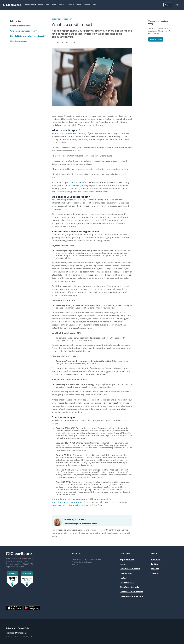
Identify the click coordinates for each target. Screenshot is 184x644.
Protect (61, 5)
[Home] (12, 5)
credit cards (61, 253)
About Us (70, 5)
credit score (75, 182)
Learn (78, 5)
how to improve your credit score (67, 502)
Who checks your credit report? (24, 31)
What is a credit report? (20, 26)
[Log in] (177, 5)
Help (94, 5)
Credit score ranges (19, 41)
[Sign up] (168, 5)
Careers (86, 5)
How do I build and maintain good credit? (28, 36)
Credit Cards (50, 5)
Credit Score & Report (33, 5)
